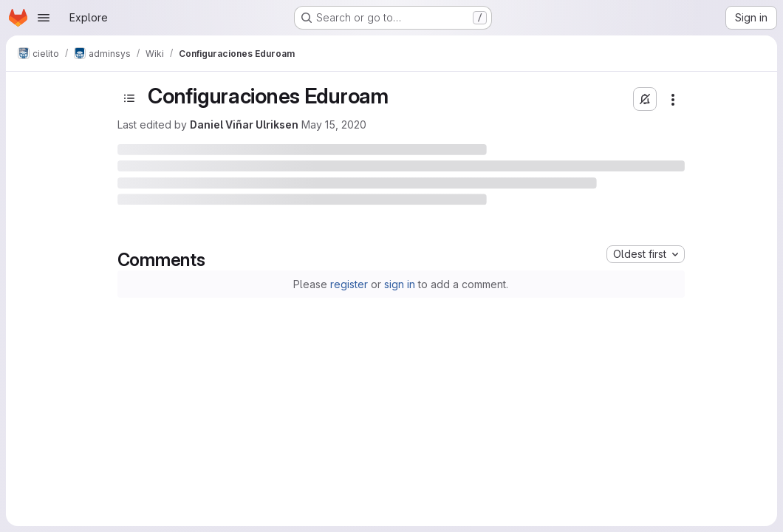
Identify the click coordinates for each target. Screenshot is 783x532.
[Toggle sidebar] (129, 98)
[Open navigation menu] (44, 18)
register (349, 284)
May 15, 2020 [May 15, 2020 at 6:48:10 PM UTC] (334, 125)
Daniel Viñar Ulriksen (244, 125)
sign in (400, 284)
